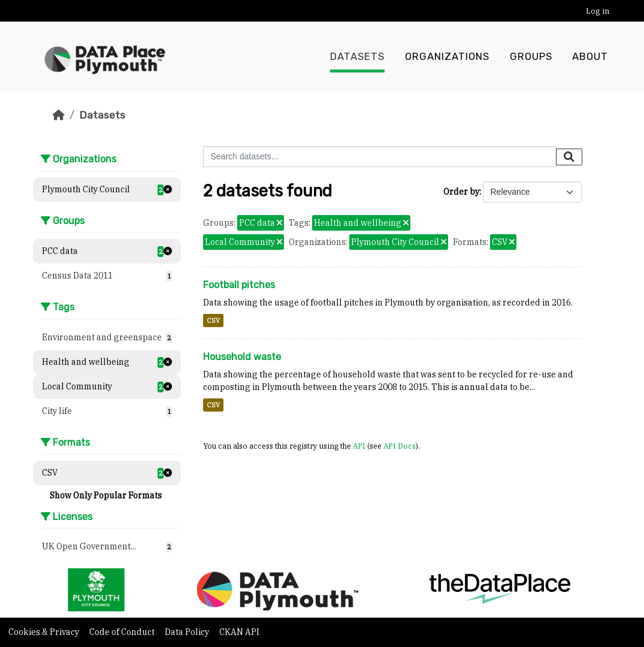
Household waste (242, 357)
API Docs (400, 446)
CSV (213, 321)
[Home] (59, 115)
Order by (461, 192)
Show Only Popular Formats (106, 495)
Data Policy (188, 632)
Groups (531, 57)
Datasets (357, 57)
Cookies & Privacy (45, 632)
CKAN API (239, 632)
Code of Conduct (123, 632)
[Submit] (569, 157)
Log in (598, 11)
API (359, 446)
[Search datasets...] (380, 157)
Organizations (447, 57)
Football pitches (239, 285)
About (590, 57)
